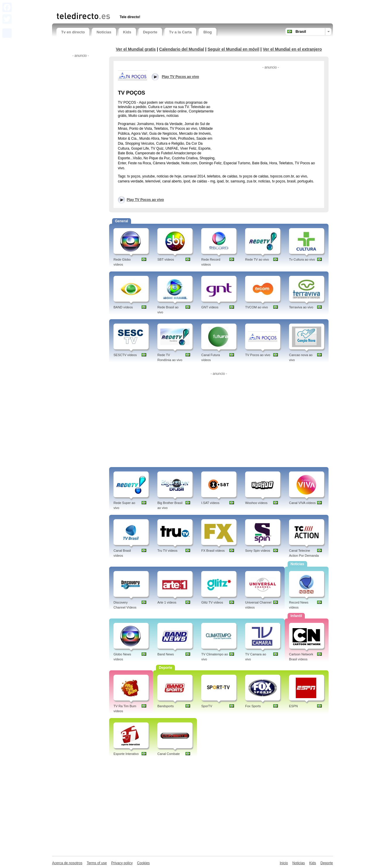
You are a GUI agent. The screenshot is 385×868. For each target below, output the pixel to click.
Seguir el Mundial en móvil (233, 49)
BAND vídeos (123, 307)
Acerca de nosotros (67, 863)
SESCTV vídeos (125, 355)
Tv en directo (73, 32)
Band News (166, 654)
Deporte (150, 32)
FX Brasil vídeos (213, 551)
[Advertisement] (125, 5)
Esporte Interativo (126, 754)
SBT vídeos (166, 259)
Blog (208, 32)
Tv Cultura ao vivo (302, 259)
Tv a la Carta (180, 32)
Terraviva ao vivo (301, 307)
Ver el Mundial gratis (136, 49)
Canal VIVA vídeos (302, 503)
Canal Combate (169, 754)
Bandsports (166, 706)
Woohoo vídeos (256, 503)
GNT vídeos (210, 307)
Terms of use (97, 863)
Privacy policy (122, 863)
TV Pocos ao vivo (258, 355)
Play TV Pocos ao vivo (145, 200)
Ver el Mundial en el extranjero (292, 49)
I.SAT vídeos (210, 503)
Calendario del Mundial (182, 49)
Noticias (104, 32)
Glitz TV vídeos (212, 602)
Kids (127, 32)
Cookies (143, 863)
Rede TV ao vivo (257, 259)
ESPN (293, 706)
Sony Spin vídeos (258, 551)
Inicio (284, 863)
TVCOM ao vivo (257, 307)
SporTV (207, 706)
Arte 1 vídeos (167, 602)
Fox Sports (253, 706)
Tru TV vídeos (167, 551)
